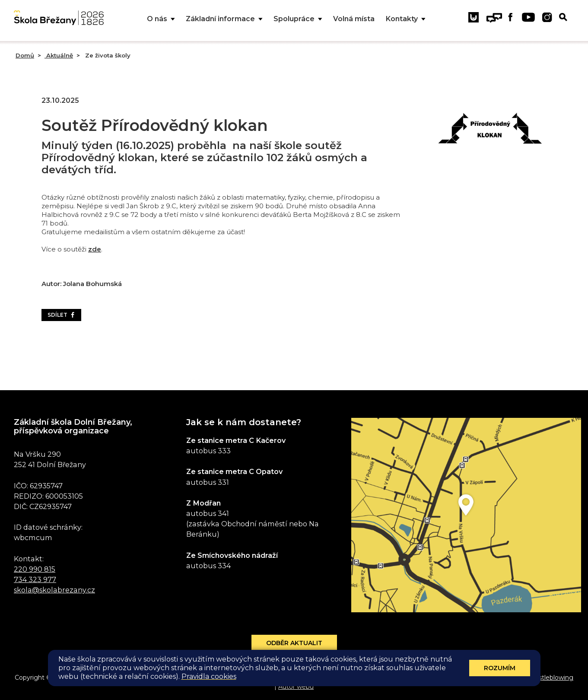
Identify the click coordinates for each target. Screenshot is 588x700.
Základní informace (224, 19)
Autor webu (296, 687)
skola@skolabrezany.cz (54, 590)
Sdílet (61, 315)
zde (95, 249)
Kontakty (406, 19)
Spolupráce (298, 19)
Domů (25, 55)
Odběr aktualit (294, 643)
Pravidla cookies (209, 676)
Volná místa (354, 19)
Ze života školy (107, 55)
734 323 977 (35, 579)
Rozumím (500, 668)
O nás (161, 19)
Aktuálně (59, 55)
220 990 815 (35, 569)
